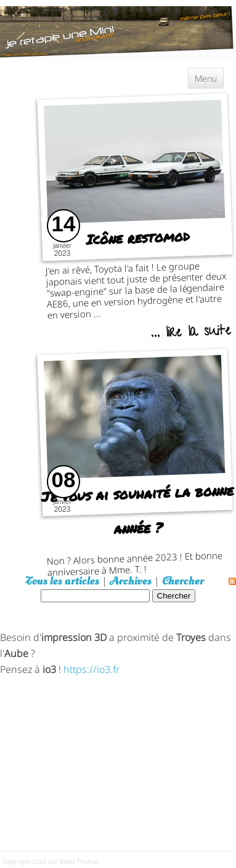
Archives (131, 581)
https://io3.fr (92, 668)
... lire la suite (190, 333)
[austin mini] (118, 31)
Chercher (183, 581)
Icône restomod (138, 238)
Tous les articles (62, 581)
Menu (206, 78)
